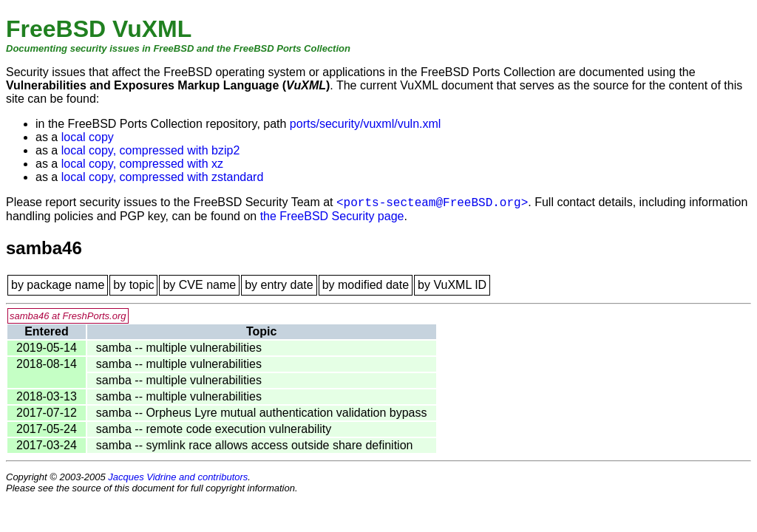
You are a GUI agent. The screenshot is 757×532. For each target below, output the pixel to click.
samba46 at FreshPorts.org (68, 316)
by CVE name (199, 285)
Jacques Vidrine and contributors (178, 477)
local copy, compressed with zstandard (163, 177)
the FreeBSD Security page (332, 216)
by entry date (279, 285)
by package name (58, 285)
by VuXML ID (452, 285)
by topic (133, 285)
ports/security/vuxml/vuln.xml (366, 124)
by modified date (366, 285)
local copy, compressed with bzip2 (151, 150)
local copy (88, 137)
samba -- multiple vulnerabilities (179, 348)
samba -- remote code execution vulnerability (214, 429)
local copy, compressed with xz (142, 164)
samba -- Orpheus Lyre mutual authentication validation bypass (262, 413)
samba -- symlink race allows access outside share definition (255, 445)
